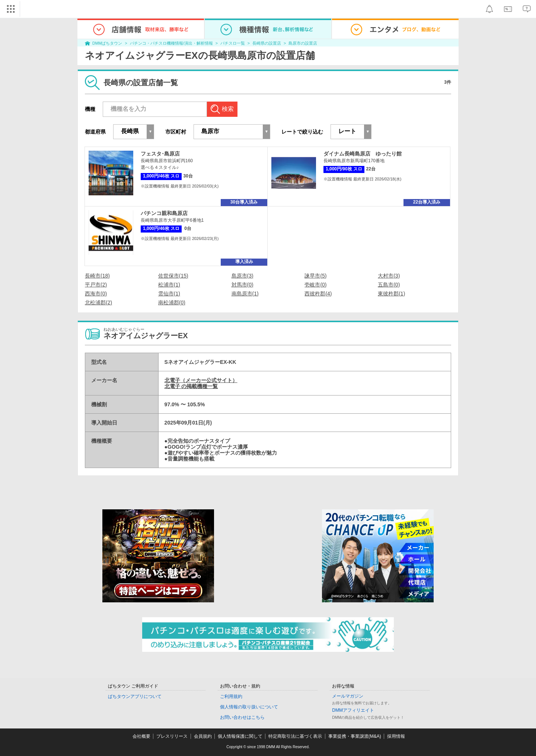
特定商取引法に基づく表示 (295, 736)
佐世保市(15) (173, 276)
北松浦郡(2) (98, 302)
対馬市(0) (243, 285)
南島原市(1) (245, 294)
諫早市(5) (315, 276)
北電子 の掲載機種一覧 (191, 386)
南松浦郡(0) (172, 302)
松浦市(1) (169, 285)
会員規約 (203, 736)
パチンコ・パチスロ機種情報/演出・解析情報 (171, 43)
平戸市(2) (96, 285)
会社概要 (141, 736)
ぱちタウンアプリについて (135, 696)
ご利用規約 (231, 696)
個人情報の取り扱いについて (249, 707)
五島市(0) (389, 285)
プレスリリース (172, 736)
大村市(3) (389, 276)
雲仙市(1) (169, 294)
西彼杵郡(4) (318, 294)
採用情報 (396, 736)
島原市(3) (243, 276)
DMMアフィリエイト (353, 710)
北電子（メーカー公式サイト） (201, 380)
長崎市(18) (97, 276)
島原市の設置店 (303, 43)
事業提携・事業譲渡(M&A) (355, 736)
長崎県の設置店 (267, 43)
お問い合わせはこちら (242, 717)
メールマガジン (348, 696)
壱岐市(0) (315, 285)
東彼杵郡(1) (391, 294)
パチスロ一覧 (233, 43)
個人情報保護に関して (240, 736)
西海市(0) (96, 294)
